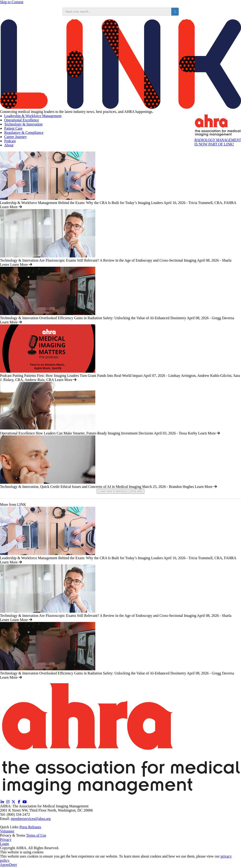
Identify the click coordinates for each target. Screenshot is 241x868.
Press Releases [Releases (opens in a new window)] (30, 827)
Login (4, 844)
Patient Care (13, 128)
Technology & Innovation (23, 124)
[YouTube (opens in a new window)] (25, 802)
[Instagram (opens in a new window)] (8, 802)
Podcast (10, 141)
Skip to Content (12, 2)
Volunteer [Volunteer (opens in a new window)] (7, 831)
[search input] (117, 12)
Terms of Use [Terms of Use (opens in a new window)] (36, 835)
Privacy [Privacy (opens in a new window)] (6, 840)
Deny (13, 865)
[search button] (175, 12)
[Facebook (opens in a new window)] (19, 802)
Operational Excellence (22, 120)
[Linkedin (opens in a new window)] (2, 802)
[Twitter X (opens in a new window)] (13, 802)
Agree (5, 865)
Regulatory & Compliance (24, 133)
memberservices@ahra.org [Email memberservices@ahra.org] (31, 819)
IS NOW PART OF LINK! (218, 142)
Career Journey (15, 137)
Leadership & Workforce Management (33, 116)
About (9, 145)
